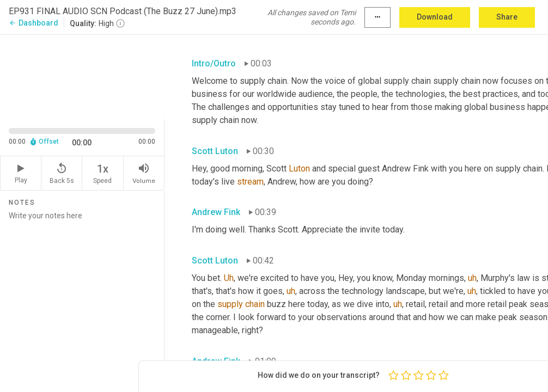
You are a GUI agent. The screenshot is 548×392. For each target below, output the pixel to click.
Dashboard (34, 23)
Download (435, 17)
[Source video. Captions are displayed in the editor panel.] (82, 76)
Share (507, 17)
